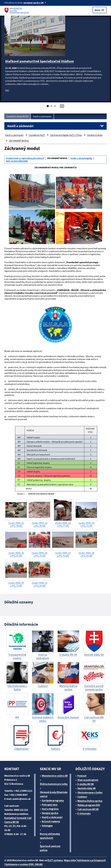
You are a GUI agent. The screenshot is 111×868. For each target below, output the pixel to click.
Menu (100, 10)
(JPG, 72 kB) (86, 513)
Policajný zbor (50, 805)
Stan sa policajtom (88, 780)
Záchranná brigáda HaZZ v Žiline (66, 135)
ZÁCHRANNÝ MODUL (19, 141)
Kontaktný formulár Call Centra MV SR (18, 820)
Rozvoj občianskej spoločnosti (50, 836)
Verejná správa (50, 813)
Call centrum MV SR (88, 809)
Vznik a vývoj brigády (81, 158)
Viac (7, 90)
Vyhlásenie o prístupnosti (91, 860)
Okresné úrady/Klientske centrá (54, 794)
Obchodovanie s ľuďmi (90, 793)
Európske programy (53, 800)
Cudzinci (82, 797)
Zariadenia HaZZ (37, 135)
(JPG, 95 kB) (39, 513)
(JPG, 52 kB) (63, 543)
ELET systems (55, 860)
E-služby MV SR (86, 784)
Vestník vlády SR (87, 788)
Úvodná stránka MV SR (17, 116)
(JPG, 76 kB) (39, 543)
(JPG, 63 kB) (86, 543)
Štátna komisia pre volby (54, 784)
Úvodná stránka (95, 135)
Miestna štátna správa (90, 801)
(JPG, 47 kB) (16, 543)
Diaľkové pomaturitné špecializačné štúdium (40, 61)
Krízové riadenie (51, 821)
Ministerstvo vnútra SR (55, 776)
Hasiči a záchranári (42, 116)
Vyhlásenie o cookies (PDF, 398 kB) (24, 864)
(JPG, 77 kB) (63, 513)
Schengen (47, 826)
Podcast (82, 776)
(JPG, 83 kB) (39, 573)
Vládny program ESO (89, 805)
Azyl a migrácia (50, 809)
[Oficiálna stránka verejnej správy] (35, 3)
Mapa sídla (70, 860)
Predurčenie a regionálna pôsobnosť (25, 158)
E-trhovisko (84, 813)
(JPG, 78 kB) (16, 513)
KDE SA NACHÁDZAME (17, 161)
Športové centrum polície (50, 848)
